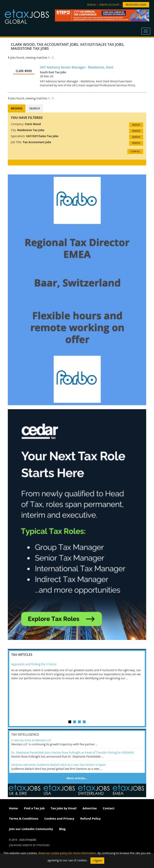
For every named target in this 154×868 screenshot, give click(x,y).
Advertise (90, 808)
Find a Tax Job (34, 808)
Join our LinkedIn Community (31, 829)
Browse (17, 108)
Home (13, 808)
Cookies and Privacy (59, 818)
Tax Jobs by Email (63, 808)
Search (35, 108)
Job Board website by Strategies (29, 845)
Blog (62, 829)
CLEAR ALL (135, 151)
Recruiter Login (136, 5)
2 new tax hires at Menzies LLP (31, 740)
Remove (136, 125)
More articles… (77, 778)
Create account (109, 5)
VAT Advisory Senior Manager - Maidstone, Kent (77, 67)
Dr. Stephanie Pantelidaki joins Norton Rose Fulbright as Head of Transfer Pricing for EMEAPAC (73, 752)
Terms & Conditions (24, 818)
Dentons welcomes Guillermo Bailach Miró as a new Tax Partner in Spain (58, 765)
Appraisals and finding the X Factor (34, 664)
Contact (109, 808)
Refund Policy (90, 818)
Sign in (91, 5)
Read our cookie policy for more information (67, 853)
